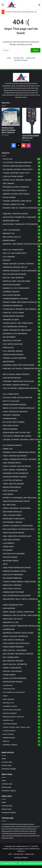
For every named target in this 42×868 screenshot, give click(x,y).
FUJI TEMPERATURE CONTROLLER (15, 327)
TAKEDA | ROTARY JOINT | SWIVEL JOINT (17, 727)
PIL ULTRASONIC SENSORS (12, 445)
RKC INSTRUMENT (9, 337)
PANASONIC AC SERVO (11, 320)
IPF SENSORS (8, 550)
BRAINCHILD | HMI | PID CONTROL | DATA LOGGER (20, 615)
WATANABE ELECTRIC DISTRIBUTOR (16, 473)
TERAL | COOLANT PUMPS (12, 515)
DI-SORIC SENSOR (9, 675)
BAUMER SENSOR (9, 240)
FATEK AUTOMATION (10, 491)
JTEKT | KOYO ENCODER (11, 230)
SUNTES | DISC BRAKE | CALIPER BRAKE (17, 508)
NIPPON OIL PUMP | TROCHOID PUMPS (17, 281)
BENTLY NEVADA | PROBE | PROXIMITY (16, 374)
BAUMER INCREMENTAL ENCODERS (15, 299)
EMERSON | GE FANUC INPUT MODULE (16, 194)
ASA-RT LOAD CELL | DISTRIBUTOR (15, 664)
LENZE (5, 696)
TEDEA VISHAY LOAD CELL (12, 589)
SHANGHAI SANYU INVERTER (13, 355)
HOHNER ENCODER (10, 419)
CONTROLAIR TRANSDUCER (13, 306)
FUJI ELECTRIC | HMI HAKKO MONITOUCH (18, 163)
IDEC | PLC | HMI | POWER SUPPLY (15, 253)
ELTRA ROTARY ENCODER (12, 378)
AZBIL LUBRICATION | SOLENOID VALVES (17, 536)
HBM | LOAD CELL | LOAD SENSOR (15, 650)
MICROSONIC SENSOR (11, 561)
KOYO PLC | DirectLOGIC (11, 401)
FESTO (5, 564)
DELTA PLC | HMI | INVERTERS (13, 278)
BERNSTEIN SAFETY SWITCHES (13, 717)
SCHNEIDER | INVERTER (11, 292)
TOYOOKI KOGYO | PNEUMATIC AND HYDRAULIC (20, 309)
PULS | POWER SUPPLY (11, 394)
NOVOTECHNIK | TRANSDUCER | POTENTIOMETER (20, 224)
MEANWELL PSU (8, 703)
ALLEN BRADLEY (9, 543)
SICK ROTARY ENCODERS (12, 285)
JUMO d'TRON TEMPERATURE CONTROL (17, 568)
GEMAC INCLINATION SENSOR (14, 533)
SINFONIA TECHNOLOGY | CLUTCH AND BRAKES (20, 271)
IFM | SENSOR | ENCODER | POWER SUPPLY (18, 169)
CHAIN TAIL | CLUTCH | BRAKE (13, 313)
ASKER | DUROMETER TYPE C (13, 605)
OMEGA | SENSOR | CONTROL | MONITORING (18, 612)
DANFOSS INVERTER (10, 713)
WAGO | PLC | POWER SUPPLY (13, 250)
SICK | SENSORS (9, 183)
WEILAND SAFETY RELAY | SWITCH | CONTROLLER (20, 599)
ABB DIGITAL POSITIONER (12, 341)
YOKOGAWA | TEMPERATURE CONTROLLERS (18, 381)
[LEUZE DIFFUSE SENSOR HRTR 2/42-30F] (31, 121)
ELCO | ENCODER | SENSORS (13, 351)
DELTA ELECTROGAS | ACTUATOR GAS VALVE (19, 529)
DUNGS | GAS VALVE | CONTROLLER (15, 636)
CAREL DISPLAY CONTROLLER (13, 640)
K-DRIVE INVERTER (9, 731)
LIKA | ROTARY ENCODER (12, 295)
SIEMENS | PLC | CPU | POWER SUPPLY (16, 288)
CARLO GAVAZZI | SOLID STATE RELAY (16, 643)
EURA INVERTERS (9, 608)
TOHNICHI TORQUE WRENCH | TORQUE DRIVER (19, 582)
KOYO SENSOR (8, 494)
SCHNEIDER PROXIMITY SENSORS (15, 477)
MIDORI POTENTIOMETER (12, 487)
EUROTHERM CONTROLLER (12, 512)
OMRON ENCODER (9, 738)
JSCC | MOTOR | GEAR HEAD (13, 344)
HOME (9, 58)
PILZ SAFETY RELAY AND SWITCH (15, 190)
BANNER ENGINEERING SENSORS (15, 405)
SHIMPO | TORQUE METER (12, 668)
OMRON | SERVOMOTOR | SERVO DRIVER (17, 330)
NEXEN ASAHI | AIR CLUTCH (13, 619)
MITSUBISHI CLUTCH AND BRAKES (15, 334)
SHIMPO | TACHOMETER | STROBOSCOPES (18, 526)
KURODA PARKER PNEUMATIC (13, 647)
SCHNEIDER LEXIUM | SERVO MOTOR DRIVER (19, 365)
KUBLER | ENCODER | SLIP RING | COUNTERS (18, 264)
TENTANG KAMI (18, 58)
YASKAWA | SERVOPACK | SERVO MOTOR (17, 201)
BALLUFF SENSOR (9, 197)
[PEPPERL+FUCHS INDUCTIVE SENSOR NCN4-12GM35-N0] (11, 117)
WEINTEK (6, 741)
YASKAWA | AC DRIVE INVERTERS (15, 358)
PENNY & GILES (8, 348)
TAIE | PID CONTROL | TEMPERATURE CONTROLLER (21, 388)
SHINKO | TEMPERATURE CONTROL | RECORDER (20, 459)
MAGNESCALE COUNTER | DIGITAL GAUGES (18, 633)
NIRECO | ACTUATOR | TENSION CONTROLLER (19, 408)
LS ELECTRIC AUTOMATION (12, 480)
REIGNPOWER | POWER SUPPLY (14, 519)
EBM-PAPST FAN (9, 233)
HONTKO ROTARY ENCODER (13, 682)
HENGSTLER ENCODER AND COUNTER (16, 501)
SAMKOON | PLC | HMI (11, 622)
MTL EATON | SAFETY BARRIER (14, 422)
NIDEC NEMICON (9, 699)
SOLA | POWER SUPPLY (11, 657)
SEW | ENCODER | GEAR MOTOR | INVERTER (18, 654)
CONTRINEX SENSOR (10, 724)
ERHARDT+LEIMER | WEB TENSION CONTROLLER (20, 302)
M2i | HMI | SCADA (9, 505)
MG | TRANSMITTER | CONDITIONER (19, 217)
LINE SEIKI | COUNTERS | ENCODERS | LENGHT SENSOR (22, 440)
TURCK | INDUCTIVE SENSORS (13, 484)
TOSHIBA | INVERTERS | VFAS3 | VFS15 (16, 173)
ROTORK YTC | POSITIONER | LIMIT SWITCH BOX (20, 498)
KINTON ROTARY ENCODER (12, 710)
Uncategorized (8, 685)
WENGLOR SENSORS (10, 429)
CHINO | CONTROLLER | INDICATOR (15, 412)
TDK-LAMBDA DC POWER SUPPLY (14, 692)
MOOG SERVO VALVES (11, 426)
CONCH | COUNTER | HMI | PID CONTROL (17, 466)
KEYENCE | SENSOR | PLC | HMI (14, 204)
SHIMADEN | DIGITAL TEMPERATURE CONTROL (19, 452)
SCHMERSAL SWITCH (10, 706)
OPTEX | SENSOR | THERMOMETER (15, 470)
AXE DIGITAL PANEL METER (18, 398)
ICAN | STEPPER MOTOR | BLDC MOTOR (17, 596)
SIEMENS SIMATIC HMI (11, 221)
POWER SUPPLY (8, 547)
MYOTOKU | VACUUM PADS (12, 671)
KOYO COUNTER (8, 734)
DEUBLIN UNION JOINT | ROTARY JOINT (17, 433)
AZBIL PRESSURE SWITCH (12, 463)
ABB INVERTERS (9, 362)
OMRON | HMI (8, 449)
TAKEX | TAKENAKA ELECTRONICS (15, 456)
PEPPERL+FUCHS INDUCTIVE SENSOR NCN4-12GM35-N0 (24, 12)
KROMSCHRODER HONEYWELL (14, 316)
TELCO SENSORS (9, 257)
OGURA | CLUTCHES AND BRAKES (15, 678)
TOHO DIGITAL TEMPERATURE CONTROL (17, 436)
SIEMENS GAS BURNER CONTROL (15, 571)
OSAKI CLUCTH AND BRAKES (13, 575)
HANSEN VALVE (8, 720)
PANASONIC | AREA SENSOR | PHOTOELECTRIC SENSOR (22, 244)
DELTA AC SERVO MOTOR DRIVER (15, 274)
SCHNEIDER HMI (9, 629)
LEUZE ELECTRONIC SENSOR (13, 176)
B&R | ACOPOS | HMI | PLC (12, 237)
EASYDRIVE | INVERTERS (11, 415)
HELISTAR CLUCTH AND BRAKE (14, 554)
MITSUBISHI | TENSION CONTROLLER (16, 385)
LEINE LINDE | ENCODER (11, 540)
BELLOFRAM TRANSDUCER (12, 578)
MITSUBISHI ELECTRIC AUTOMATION (16, 187)
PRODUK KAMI (31, 58)
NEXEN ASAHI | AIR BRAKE (12, 585)
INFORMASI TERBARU (21, 60)
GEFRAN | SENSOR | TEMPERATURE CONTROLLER (20, 626)
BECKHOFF (7, 260)
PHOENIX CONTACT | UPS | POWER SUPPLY (18, 323)
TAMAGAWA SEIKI (9, 689)
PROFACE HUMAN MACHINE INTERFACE (17, 166)
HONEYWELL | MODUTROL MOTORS (15, 214)
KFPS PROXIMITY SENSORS (13, 522)
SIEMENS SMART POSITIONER (13, 592)
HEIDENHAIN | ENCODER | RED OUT (15, 267)
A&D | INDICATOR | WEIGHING (13, 661)
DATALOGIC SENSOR (10, 557)
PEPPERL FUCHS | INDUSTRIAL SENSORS (17, 180)
